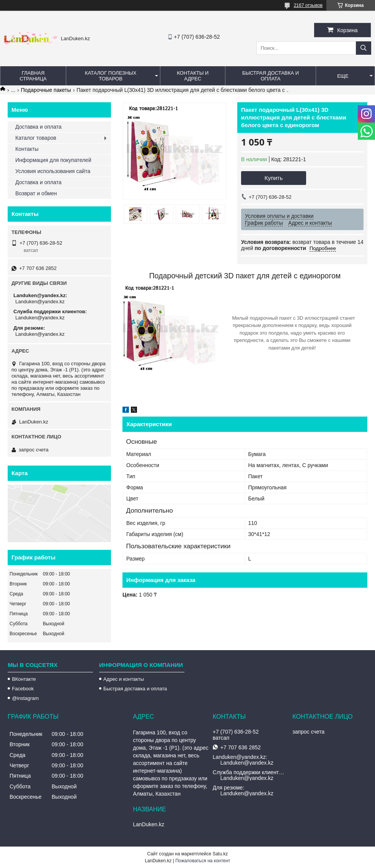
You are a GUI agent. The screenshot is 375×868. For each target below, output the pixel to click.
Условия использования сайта (53, 171)
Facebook (23, 689)
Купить (273, 178)
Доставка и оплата (38, 127)
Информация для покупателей (53, 160)
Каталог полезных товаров (111, 76)
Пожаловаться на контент (203, 861)
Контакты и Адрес (193, 76)
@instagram (25, 698)
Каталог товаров (36, 138)
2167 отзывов (308, 5)
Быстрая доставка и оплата (135, 689)
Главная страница (33, 76)
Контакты (27, 149)
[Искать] (364, 48)
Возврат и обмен (36, 193)
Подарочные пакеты (46, 90)
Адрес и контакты (124, 679)
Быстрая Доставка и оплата (271, 76)
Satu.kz (220, 854)
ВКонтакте (24, 679)
